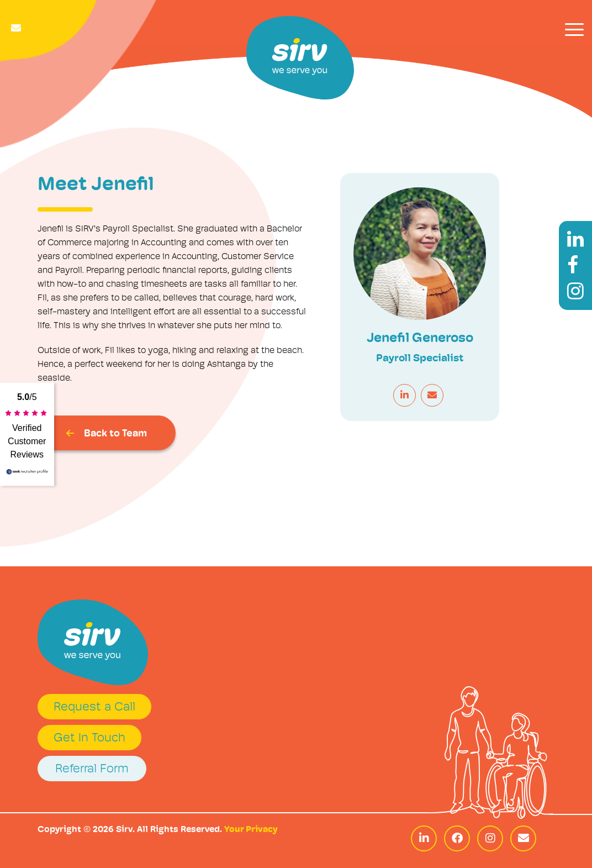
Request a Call (94, 707)
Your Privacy (251, 830)
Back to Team (107, 434)
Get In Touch (89, 738)
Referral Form (92, 769)
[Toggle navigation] (574, 30)
